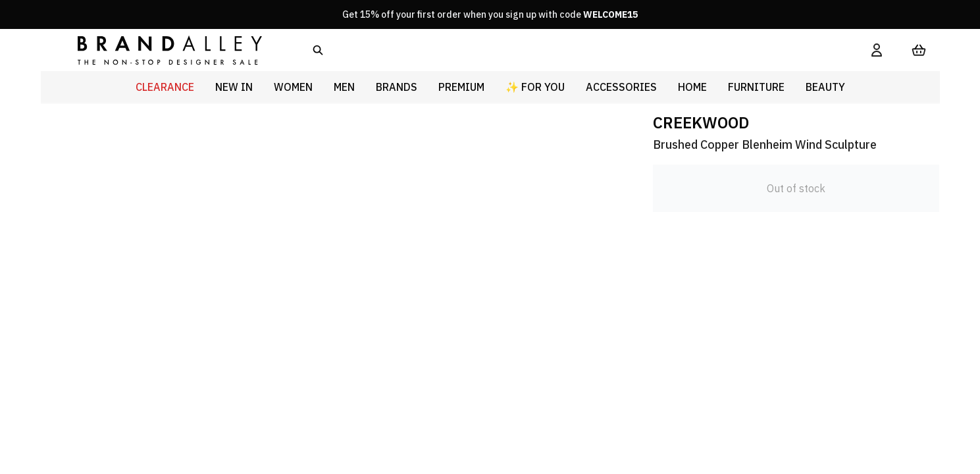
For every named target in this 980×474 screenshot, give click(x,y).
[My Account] (877, 50)
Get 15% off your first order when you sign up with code (490, 14)
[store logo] (159, 50)
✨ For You (535, 87)
